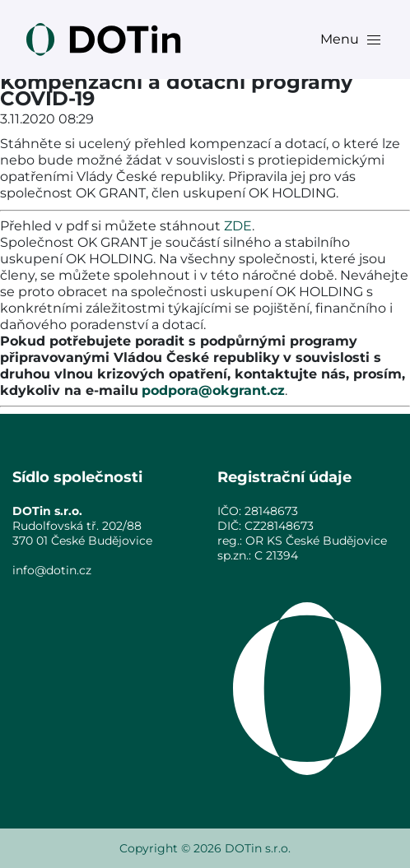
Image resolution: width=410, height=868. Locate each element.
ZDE (238, 226)
